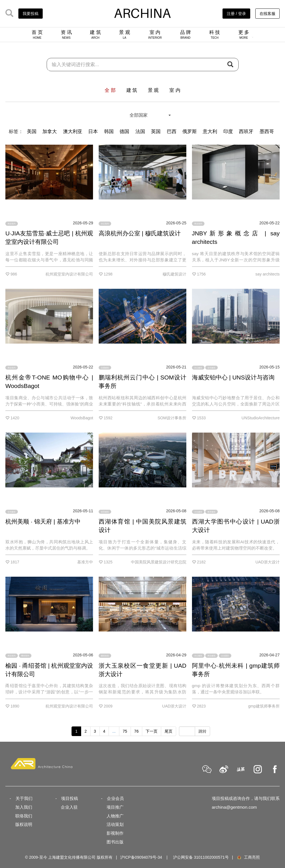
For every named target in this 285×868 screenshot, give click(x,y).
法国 (140, 132)
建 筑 (95, 34)
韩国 (109, 132)
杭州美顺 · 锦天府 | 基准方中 (43, 521)
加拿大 (50, 132)
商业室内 (12, 224)
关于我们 (24, 798)
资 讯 (66, 34)
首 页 (37, 34)
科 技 (215, 34)
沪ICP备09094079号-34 (141, 857)
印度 (228, 132)
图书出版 (115, 842)
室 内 (155, 34)
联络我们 (24, 816)
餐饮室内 (25, 656)
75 (125, 731)
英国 (156, 132)
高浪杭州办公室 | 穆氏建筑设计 (140, 233)
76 (137, 731)
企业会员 (115, 798)
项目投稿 (70, 798)
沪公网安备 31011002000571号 (201, 857)
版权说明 (24, 824)
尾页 (169, 731)
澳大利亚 (73, 132)
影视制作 (115, 833)
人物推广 (115, 816)
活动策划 (115, 824)
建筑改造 (105, 656)
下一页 (152, 731)
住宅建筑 (211, 368)
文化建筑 (198, 512)
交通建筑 (105, 368)
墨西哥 (267, 132)
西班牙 (246, 132)
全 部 (110, 90)
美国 (32, 132)
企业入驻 (69, 807)
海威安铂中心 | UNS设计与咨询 (233, 377)
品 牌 (186, 34)
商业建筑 (211, 656)
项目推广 (115, 807)
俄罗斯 (190, 132)
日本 (93, 132)
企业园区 (225, 656)
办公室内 (105, 224)
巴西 (172, 132)
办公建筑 (198, 368)
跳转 (202, 731)
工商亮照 (248, 857)
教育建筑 (211, 512)
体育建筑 (105, 512)
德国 (124, 132)
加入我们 (24, 807)
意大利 (210, 132)
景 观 (125, 34)
